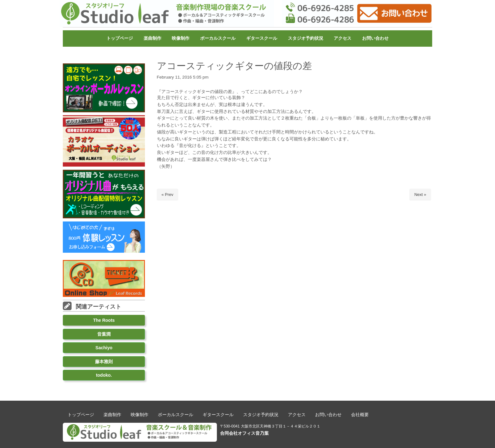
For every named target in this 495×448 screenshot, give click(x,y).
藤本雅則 (104, 362)
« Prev (168, 195)
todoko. (104, 375)
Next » (420, 195)
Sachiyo (104, 348)
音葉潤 (104, 334)
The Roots (104, 320)
